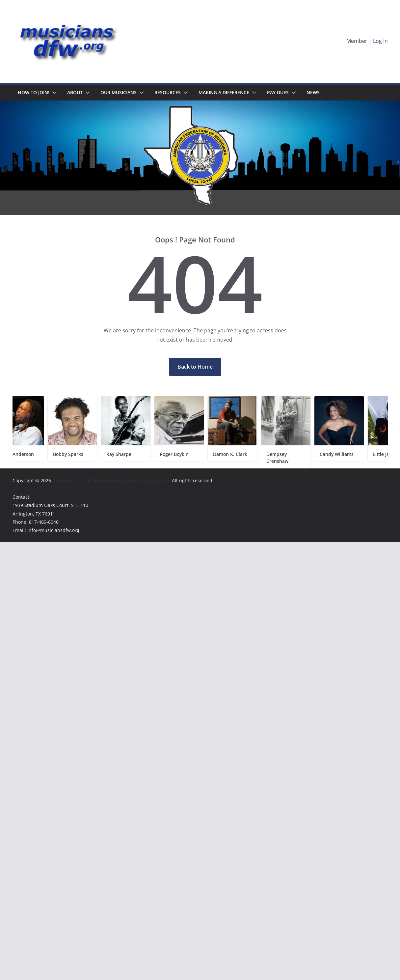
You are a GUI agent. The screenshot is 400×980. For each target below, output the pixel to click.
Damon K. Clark (233, 454)
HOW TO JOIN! (34, 92)
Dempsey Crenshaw (280, 458)
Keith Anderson (20, 454)
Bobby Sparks (71, 454)
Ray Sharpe (122, 454)
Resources (168, 92)
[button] (53, 93)
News (313, 92)
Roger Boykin (177, 454)
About (75, 92)
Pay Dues (278, 92)
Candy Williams (340, 454)
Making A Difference (224, 92)
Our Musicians (119, 92)
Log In (380, 41)
